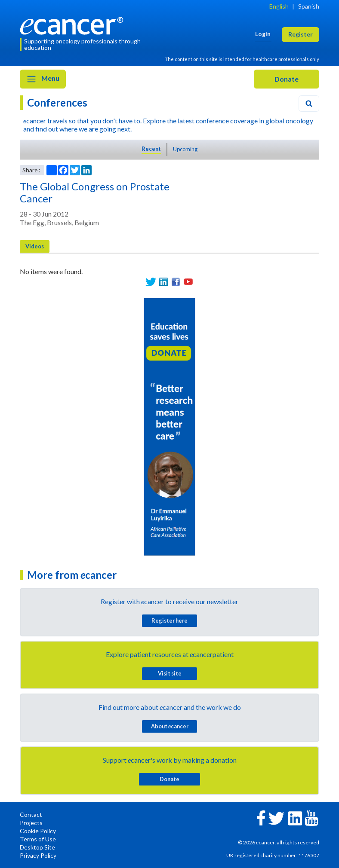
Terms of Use (38, 839)
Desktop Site (37, 847)
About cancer (170, 726)
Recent (151, 149)
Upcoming (185, 149)
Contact (31, 815)
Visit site (170, 673)
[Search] (309, 104)
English (279, 6)
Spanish (309, 6)
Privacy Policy (38, 855)
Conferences (57, 102)
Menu (43, 79)
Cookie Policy (38, 831)
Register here (169, 620)
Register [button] (300, 34)
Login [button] (263, 34)
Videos (35, 246)
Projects (31, 823)
